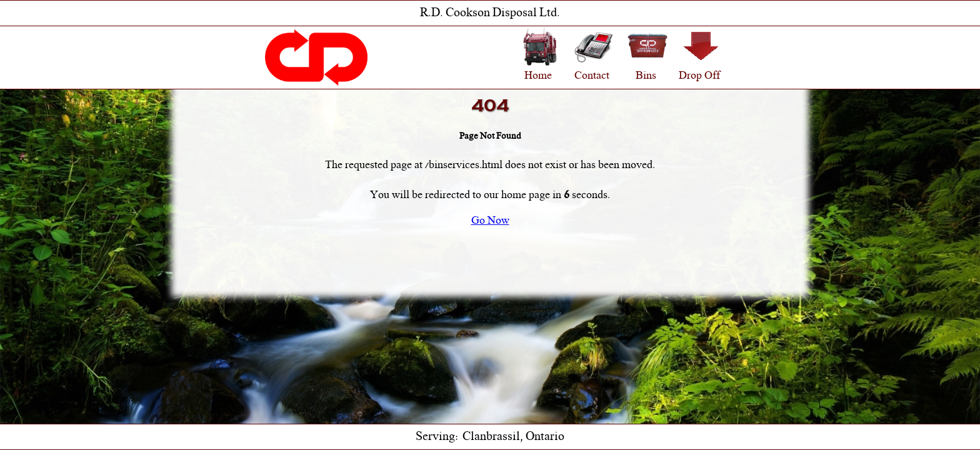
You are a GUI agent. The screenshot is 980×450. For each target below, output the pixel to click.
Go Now (490, 221)
